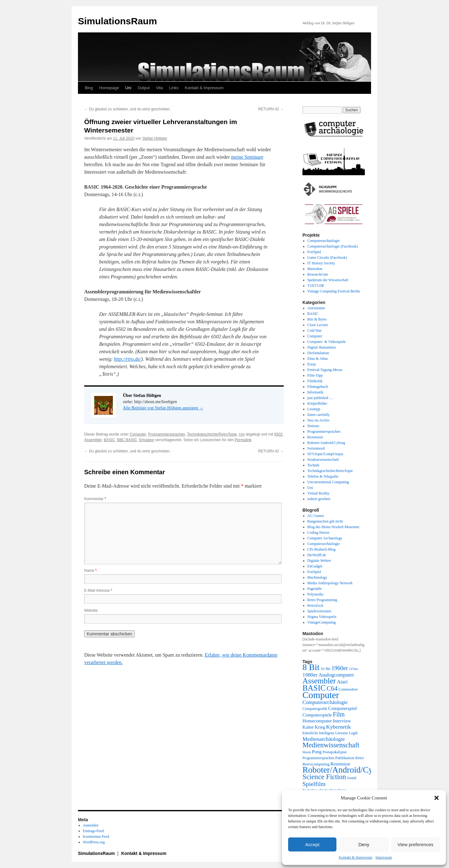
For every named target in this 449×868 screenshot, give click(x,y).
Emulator (147, 440)
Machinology (317, 577)
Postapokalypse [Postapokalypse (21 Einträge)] (334, 752)
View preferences (416, 844)
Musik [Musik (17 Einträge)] (307, 752)
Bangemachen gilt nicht (325, 521)
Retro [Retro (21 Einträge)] (360, 758)
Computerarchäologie (324, 241)
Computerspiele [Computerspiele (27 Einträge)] (317, 715)
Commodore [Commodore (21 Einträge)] (348, 689)
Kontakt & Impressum (356, 857)
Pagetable (315, 589)
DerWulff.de (317, 555)
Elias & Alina (318, 359)
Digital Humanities (322, 347)
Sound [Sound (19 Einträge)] (352, 778)
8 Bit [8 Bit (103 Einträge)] (311, 667)
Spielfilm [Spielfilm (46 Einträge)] (314, 784)
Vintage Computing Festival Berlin (334, 291)
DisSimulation (318, 353)
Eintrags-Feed (93, 831)
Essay (312, 364)
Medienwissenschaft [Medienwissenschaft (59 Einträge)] (331, 745)
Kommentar (95, 499)
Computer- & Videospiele (327, 342)
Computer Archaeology (325, 538)
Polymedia (315, 594)
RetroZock (315, 605)
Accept (312, 844)
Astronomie (316, 308)
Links (174, 88)
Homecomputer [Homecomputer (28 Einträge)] (317, 721)
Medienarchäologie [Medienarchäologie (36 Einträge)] (324, 739)
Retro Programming (322, 600)
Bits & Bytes (317, 319)
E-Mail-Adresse (98, 591)
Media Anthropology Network (330, 583)
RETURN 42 (271, 109)
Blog (89, 88)
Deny (364, 844)
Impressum (384, 857)
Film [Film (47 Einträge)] (339, 714)
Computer (138, 434)
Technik (313, 465)
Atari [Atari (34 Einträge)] (342, 682)
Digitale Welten (319, 561)
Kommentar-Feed (96, 837)
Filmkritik (315, 381)
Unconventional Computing (328, 482)
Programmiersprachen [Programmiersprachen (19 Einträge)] (318, 758)
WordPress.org (94, 842)
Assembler (93, 440)
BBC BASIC (127, 440)
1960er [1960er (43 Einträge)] (340, 668)
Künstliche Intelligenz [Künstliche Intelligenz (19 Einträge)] (318, 733)
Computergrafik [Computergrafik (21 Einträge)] (315, 709)
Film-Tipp (315, 375)
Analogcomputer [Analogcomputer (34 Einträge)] (336, 675)
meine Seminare (247, 157)
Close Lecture (318, 325)
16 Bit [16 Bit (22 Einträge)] (326, 669)
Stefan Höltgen (155, 138)
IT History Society (321, 263)
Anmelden (91, 825)
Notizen (313, 426)
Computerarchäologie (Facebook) (333, 246)
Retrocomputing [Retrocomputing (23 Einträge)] (316, 764)
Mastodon (315, 269)
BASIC (109, 440)
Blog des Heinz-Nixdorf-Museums (333, 527)
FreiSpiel (314, 252)
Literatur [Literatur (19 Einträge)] (341, 733)
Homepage (109, 88)
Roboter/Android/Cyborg (326, 443)
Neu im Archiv (319, 420)
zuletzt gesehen (319, 499)
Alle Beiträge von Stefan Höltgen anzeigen (163, 408)
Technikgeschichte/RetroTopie (212, 434)
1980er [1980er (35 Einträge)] (310, 675)
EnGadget (315, 566)
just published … (320, 398)
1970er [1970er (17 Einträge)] (354, 669)
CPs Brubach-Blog (321, 549)
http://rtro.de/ (128, 359)
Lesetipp (314, 409)
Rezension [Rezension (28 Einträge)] (340, 764)
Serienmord (316, 448)
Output (144, 88)
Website (91, 610)
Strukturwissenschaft (323, 460)
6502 (278, 434)
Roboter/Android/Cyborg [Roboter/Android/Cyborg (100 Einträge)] (345, 770)
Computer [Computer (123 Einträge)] (321, 695)
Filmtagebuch (318, 387)
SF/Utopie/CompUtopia (325, 454)
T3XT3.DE (316, 286)
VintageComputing (322, 622)
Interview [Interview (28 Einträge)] (342, 721)
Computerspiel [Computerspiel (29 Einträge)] (342, 708)
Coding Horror (319, 533)
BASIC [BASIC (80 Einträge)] (314, 688)
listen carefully (319, 415)
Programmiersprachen (167, 434)
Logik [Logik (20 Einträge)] (353, 733)
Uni (128, 88)
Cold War (315, 330)
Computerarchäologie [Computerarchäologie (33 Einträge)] (325, 702)
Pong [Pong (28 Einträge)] (317, 752)
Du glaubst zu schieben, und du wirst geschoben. (127, 109)
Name (90, 571)
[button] (437, 798)
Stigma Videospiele (322, 617)
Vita (159, 88)
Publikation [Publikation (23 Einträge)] (345, 758)
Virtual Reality (319, 493)
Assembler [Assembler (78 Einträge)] (319, 681)
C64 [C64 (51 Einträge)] (332, 688)
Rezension (315, 437)
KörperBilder (317, 403)
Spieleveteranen (319, 611)
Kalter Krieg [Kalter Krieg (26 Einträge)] (314, 727)
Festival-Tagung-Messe (325, 370)
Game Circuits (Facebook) (327, 258)
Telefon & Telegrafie (323, 476)
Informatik (315, 392)
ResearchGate (318, 274)
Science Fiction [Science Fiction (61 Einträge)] (324, 777)
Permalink (243, 440)
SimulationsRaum (117, 21)
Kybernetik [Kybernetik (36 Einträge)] (338, 727)
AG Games (316, 516)
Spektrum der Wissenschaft (328, 280)
